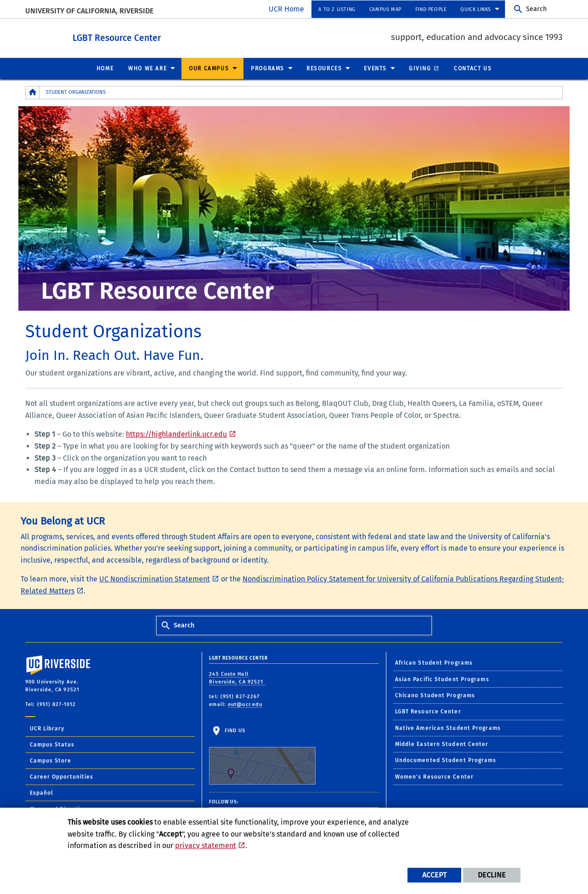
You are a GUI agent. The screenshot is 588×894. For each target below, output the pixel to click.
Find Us (262, 756)
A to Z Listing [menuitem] (337, 9)
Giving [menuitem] (420, 68)
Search (536, 9)
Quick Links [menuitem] (476, 9)
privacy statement (206, 846)
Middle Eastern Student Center (442, 744)
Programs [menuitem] (268, 68)
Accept (434, 875)
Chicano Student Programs (435, 695)
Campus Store (51, 760)
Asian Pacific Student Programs (442, 679)
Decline (492, 875)
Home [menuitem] (105, 68)
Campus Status (52, 744)
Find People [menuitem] (431, 9)
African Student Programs (434, 662)
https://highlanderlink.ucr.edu (176, 434)
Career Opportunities (62, 776)
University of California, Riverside (89, 11)
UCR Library (47, 728)
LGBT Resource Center (159, 36)
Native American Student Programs (448, 728)
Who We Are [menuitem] (147, 68)
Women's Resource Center (434, 776)
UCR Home (286, 9)
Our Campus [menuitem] (209, 68)
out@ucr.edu (245, 704)
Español (42, 792)
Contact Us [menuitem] (473, 68)
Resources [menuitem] (324, 68)
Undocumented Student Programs (446, 760)
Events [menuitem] (375, 68)
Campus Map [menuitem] (385, 9)
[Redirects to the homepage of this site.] (33, 92)
